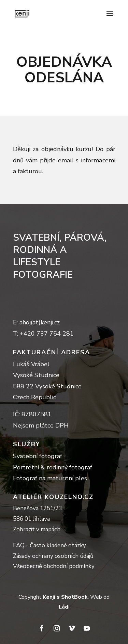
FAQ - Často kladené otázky (49, 545)
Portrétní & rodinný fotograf (53, 467)
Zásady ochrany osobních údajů (53, 556)
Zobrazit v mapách (37, 529)
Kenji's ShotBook (65, 597)
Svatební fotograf (38, 456)
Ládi (64, 607)
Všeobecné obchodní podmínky (54, 566)
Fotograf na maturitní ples (50, 478)
